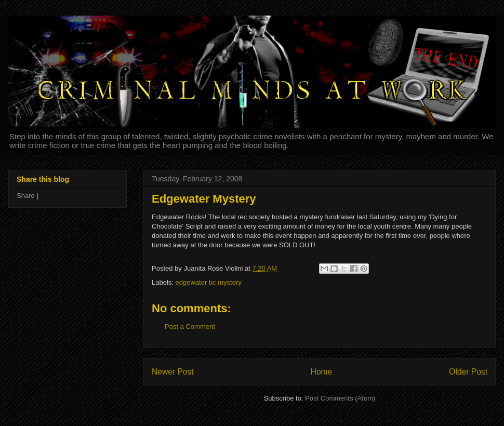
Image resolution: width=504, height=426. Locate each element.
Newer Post (173, 372)
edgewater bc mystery (209, 282)
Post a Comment (190, 327)
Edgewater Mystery (204, 199)
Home (322, 372)
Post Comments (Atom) (340, 398)
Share (26, 196)
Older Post (468, 372)
